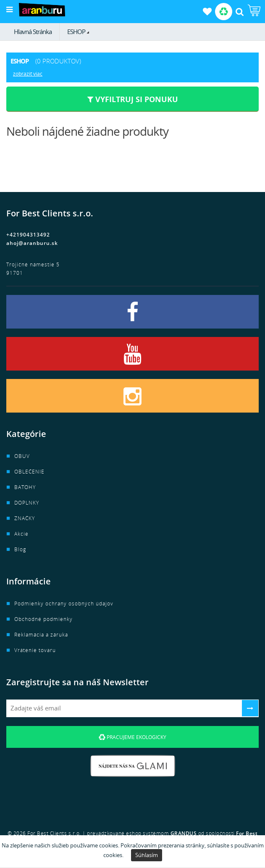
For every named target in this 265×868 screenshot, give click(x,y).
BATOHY (25, 487)
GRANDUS (184, 833)
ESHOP (76, 32)
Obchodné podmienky (43, 619)
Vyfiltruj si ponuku (133, 99)
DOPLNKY (27, 503)
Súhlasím (147, 855)
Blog (20, 549)
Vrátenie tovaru (35, 650)
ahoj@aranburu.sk (32, 243)
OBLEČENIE (29, 472)
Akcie (21, 534)
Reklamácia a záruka (41, 635)
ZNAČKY (25, 518)
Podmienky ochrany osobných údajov (64, 604)
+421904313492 (28, 235)
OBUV (22, 456)
